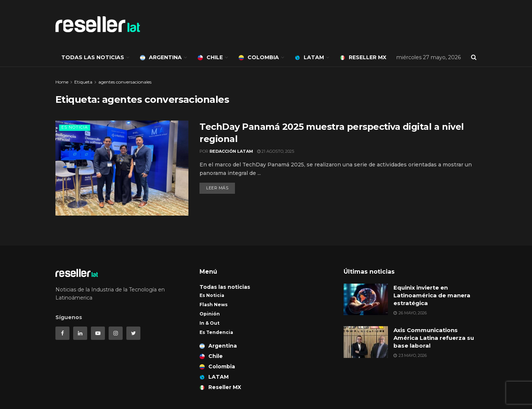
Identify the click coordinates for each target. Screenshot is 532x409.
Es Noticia (75, 127)
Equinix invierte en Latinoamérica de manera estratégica (432, 295)
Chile (210, 57)
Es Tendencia (216, 332)
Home (62, 82)
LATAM (309, 57)
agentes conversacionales (125, 82)
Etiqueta (83, 82)
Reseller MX (363, 57)
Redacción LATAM (231, 151)
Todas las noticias (93, 57)
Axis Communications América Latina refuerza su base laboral (434, 338)
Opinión (210, 314)
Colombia (259, 57)
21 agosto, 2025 (276, 151)
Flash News (214, 305)
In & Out (209, 323)
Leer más (217, 188)
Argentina (161, 57)
